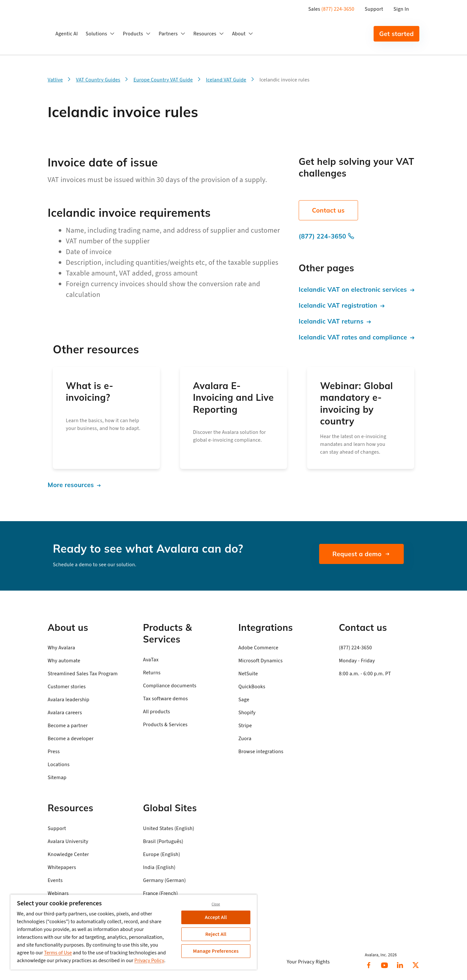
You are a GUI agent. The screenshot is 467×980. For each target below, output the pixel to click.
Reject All (216, 934)
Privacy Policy (149, 961)
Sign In (401, 9)
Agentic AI (67, 34)
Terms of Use (58, 953)
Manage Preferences (216, 951)
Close (216, 904)
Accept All (216, 917)
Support (374, 9)
